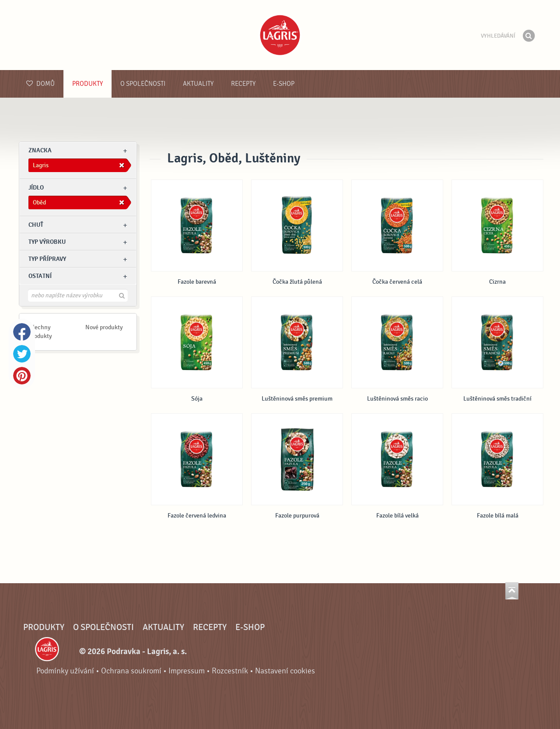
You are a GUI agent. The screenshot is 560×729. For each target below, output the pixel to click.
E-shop (284, 84)
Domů (40, 84)
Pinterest (22, 376)
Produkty (87, 84)
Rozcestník (230, 671)
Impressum (187, 671)
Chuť (36, 225)
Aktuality (198, 84)
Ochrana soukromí (131, 671)
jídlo (36, 188)
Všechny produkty (40, 332)
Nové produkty (104, 327)
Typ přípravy (47, 259)
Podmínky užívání (65, 671)
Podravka (280, 35)
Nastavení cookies (285, 671)
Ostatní (40, 276)
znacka (40, 150)
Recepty (243, 84)
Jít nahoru (512, 591)
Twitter (22, 354)
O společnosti (143, 84)
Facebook (22, 332)
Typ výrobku (47, 242)
